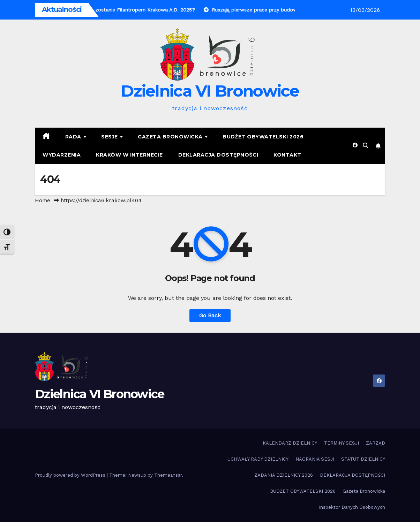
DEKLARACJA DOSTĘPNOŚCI (218, 155)
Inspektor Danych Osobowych (352, 507)
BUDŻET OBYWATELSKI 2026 (263, 137)
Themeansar (168, 475)
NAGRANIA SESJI (315, 459)
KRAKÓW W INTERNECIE (129, 155)
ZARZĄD (376, 443)
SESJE (110, 137)
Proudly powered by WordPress (71, 475)
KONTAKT (287, 155)
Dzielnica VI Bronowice (210, 91)
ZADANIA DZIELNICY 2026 (284, 475)
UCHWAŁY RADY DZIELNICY (258, 459)
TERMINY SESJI (342, 443)
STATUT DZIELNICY (363, 459)
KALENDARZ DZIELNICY (290, 443)
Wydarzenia (62, 155)
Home (43, 201)
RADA (74, 137)
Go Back (210, 315)
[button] (366, 146)
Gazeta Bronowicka (171, 137)
